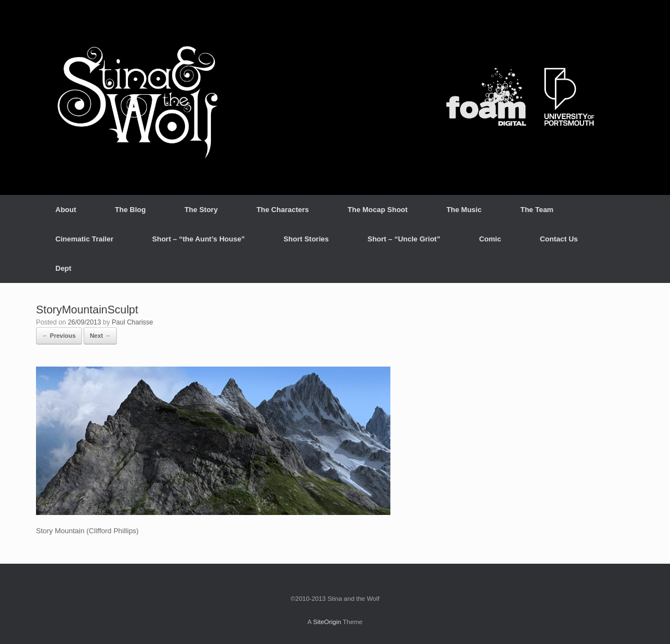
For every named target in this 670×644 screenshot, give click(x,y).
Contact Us (559, 239)
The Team (537, 210)
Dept (63, 268)
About (66, 210)
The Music (464, 210)
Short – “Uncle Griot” (404, 239)
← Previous (59, 336)
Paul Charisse (133, 322)
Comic (490, 239)
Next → (100, 336)
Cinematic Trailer (84, 239)
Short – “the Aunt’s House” (199, 239)
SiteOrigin (327, 622)
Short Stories (306, 239)
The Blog (131, 210)
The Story (201, 210)
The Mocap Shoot (378, 210)
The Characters (283, 210)
